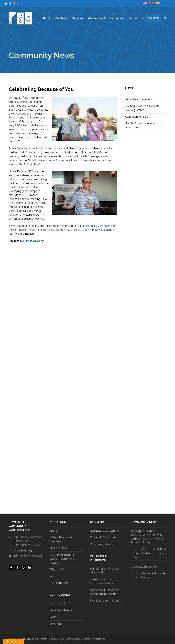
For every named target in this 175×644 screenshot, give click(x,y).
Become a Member (61, 610)
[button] (165, 18)
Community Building (102, 544)
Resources (56, 576)
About (53, 531)
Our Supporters (59, 583)
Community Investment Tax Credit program (40, 230)
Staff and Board (59, 548)
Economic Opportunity (104, 537)
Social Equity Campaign (96, 226)
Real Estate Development (106, 531)
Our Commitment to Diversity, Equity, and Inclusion (62, 559)
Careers (54, 617)
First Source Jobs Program (106, 601)
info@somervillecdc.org (28, 556)
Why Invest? (57, 569)
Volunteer (55, 624)
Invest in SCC (57, 604)
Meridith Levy (81, 230)
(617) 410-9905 (23, 550)
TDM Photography (32, 241)
